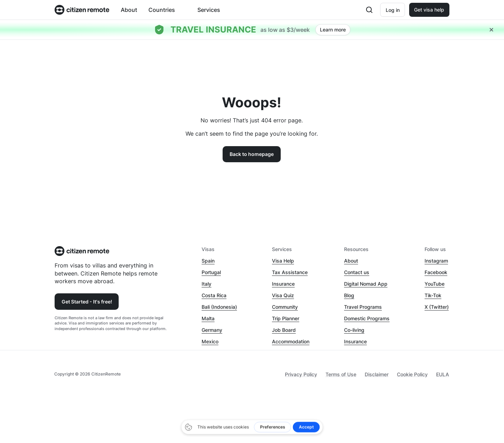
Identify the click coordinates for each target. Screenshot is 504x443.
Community (285, 307)
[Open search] (369, 10)
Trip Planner (286, 318)
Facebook (436, 272)
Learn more (333, 30)
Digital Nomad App (366, 284)
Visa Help (283, 261)
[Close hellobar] (491, 30)
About (129, 10)
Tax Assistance (290, 272)
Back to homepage (252, 154)
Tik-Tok (433, 295)
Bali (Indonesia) (219, 307)
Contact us (357, 272)
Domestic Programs (367, 318)
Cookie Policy (412, 374)
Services (209, 10)
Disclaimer (377, 374)
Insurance (283, 284)
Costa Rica (214, 295)
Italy (206, 284)
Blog (349, 295)
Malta (208, 318)
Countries (162, 10)
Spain (208, 261)
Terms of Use (341, 374)
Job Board (284, 330)
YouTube (435, 284)
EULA (443, 374)
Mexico (210, 341)
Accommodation (291, 341)
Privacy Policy (301, 374)
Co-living (354, 330)
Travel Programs (363, 307)
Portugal (211, 272)
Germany (212, 330)
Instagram (436, 261)
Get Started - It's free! (87, 302)
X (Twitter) (437, 307)
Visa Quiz (283, 295)
